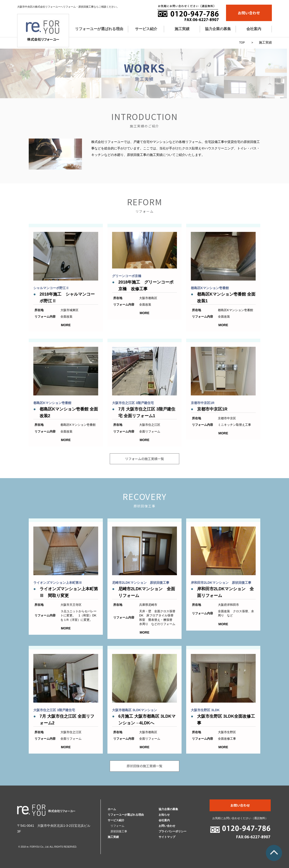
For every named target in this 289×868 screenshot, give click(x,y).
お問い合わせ (249, 13)
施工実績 (182, 29)
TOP (242, 43)
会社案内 (254, 29)
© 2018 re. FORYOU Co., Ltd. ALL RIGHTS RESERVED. (48, 847)
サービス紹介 (146, 29)
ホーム (112, 809)
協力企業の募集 (218, 29)
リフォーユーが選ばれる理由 (99, 29)
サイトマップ (167, 837)
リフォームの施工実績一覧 (144, 459)
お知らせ (164, 815)
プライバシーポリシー (173, 831)
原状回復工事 (119, 831)
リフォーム (117, 826)
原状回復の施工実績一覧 (144, 766)
